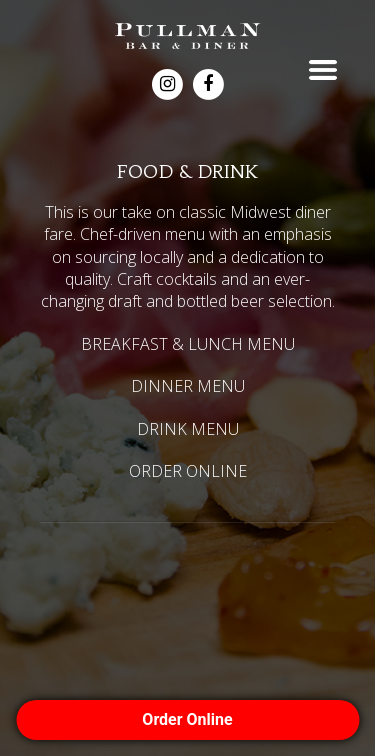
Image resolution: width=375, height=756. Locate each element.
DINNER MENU (188, 386)
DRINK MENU (188, 429)
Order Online (187, 719)
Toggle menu (323, 70)
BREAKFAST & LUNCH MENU (188, 344)
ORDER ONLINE (188, 471)
